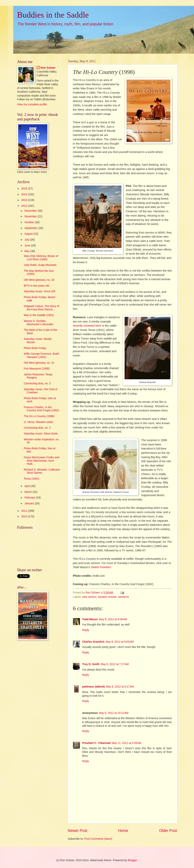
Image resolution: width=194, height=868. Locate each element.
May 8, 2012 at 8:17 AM (120, 687)
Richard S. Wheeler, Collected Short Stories (42, 471)
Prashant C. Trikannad (97, 743)
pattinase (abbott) (94, 687)
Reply (86, 630)
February (30, 498)
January (30, 503)
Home (123, 831)
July (27, 240)
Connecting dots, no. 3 (37, 383)
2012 (25, 206)
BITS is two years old (36, 286)
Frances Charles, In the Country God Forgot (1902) (41, 409)
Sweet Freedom (101, 567)
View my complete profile (32, 104)
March (28, 492)
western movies (107, 597)
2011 (25, 511)
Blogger (132, 860)
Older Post (168, 831)
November (31, 216)
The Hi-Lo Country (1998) (39, 416)
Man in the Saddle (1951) (39, 315)
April (27, 486)
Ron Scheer (48, 68)
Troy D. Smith (91, 664)
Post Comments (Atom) (98, 839)
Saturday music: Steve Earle (41, 434)
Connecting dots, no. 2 (37, 428)
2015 (25, 189)
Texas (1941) (32, 479)
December (31, 211)
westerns (124, 597)
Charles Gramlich (93, 642)
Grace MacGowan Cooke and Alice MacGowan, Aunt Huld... (42, 461)
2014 (25, 194)
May (27, 251)
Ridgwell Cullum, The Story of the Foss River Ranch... (41, 308)
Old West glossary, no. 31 (39, 363)
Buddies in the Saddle (53, 15)
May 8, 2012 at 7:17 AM (115, 664)
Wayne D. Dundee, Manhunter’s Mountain (39, 323)
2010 (25, 517)
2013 (25, 200)
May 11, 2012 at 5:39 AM (126, 743)
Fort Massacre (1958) (37, 369)
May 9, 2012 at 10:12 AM (114, 713)
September (31, 228)
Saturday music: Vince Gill (39, 291)
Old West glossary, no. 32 (39, 280)
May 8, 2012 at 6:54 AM (120, 642)
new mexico (89, 597)
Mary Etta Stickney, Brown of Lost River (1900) (41, 258)
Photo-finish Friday (35, 348)
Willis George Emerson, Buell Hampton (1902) (41, 355)
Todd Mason (90, 619)
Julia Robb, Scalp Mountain (40, 265)
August (29, 234)
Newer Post (78, 831)
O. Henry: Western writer (39, 422)
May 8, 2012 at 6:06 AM (113, 619)
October (30, 222)
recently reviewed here (88, 326)
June (28, 246)
